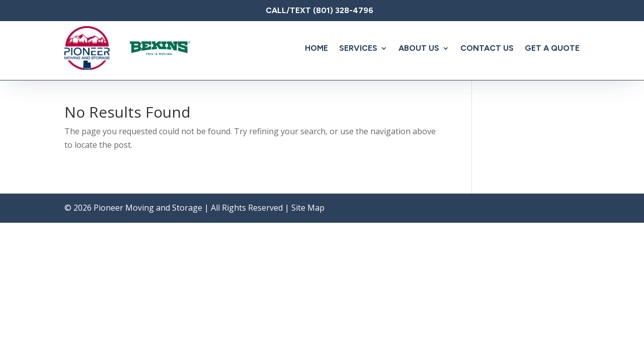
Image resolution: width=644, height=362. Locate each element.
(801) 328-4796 (343, 10)
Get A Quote (552, 48)
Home (316, 48)
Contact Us (487, 48)
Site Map (308, 208)
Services (358, 48)
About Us (419, 48)
